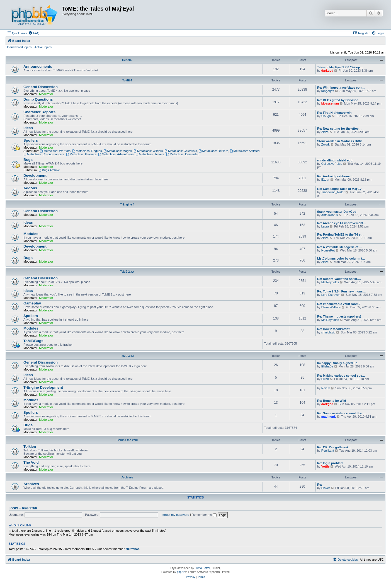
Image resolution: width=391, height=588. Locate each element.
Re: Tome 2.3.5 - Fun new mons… (342, 291)
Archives (127, 477)
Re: (320, 485)
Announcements (38, 66)
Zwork (326, 144)
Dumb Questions (38, 99)
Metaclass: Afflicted (245, 151)
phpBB (181, 572)
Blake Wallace (331, 307)
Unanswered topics (19, 47)
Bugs (28, 160)
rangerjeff (328, 91)
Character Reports (39, 112)
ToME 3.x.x (127, 356)
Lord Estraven (331, 295)
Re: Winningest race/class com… (341, 88)
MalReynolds (330, 282)
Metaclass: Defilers (213, 151)
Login (13, 508)
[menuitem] (34, 33)
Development (35, 176)
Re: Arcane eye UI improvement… (342, 223)
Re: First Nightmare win (334, 113)
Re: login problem (330, 463)
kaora (325, 226)
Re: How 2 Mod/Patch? (334, 329)
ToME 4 (127, 80)
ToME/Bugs (33, 341)
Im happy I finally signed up (337, 363)
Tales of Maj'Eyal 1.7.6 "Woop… (340, 67)
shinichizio (328, 332)
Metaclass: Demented (183, 154)
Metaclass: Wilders (148, 151)
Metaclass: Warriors (55, 151)
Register (30, 508)
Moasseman (330, 103)
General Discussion (41, 87)
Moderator (46, 94)
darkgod (327, 71)
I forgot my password (175, 515)
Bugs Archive (49, 170)
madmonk (329, 417)
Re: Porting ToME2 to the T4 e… (340, 234)
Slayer (326, 488)
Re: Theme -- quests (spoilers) (339, 316)
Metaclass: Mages (118, 151)
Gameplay (32, 303)
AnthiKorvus (330, 215)
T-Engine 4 (127, 205)
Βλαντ (325, 180)
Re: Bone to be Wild (332, 401)
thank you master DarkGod (337, 212)
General (127, 60)
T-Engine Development (43, 387)
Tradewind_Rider (333, 192)
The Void (31, 462)
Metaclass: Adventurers (116, 154)
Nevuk (326, 388)
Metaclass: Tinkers (150, 154)
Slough (326, 116)
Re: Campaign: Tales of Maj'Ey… (341, 189)
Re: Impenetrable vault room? (339, 304)
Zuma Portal (202, 568)
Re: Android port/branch (335, 176)
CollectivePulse (332, 164)
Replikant (328, 451)
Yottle (326, 466)
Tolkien (30, 447)
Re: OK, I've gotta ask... (334, 447)
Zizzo (325, 132)
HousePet (328, 250)
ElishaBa (327, 366)
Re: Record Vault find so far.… (339, 279)
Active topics (43, 47)
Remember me (204, 515)
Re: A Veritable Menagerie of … (340, 247)
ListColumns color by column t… (341, 258)
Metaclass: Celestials (181, 151)
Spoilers (31, 140)
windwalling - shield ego (335, 160)
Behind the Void (127, 440)
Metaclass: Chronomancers (44, 154)
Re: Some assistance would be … (342, 413)
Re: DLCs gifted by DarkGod (338, 100)
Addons (30, 188)
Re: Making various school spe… (341, 376)
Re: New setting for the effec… (339, 129)
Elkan (325, 379)
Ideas (28, 128)
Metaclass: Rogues (87, 151)
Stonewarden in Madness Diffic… (341, 141)
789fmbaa (133, 549)
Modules (31, 234)
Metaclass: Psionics (81, 154)
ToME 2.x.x (127, 272)
